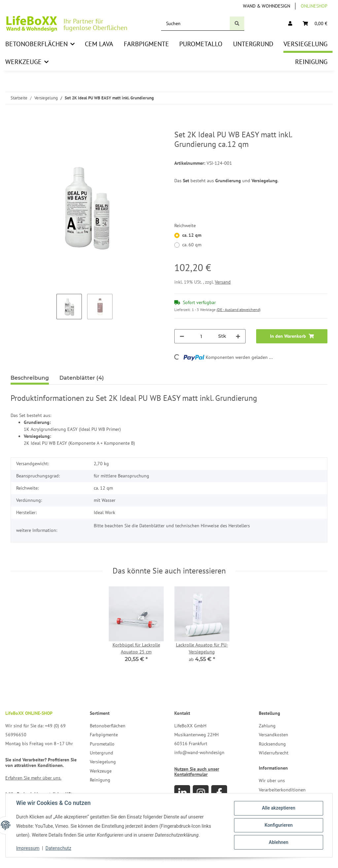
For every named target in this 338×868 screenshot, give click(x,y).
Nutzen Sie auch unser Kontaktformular (197, 772)
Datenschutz (58, 848)
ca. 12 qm (192, 235)
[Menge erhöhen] (238, 336)
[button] (290, 24)
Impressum (28, 848)
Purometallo (102, 744)
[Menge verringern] (182, 336)
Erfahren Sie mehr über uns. (33, 778)
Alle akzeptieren (278, 808)
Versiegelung (103, 762)
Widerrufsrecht (274, 753)
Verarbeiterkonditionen (282, 790)
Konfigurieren (278, 825)
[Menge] (201, 336)
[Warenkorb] (315, 24)
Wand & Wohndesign (267, 6)
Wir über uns (272, 781)
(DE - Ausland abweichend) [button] (238, 310)
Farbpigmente (104, 735)
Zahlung (267, 726)
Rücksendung (272, 744)
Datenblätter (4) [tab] (82, 378)
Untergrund (101, 753)
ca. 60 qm (192, 245)
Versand (223, 282)
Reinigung (100, 780)
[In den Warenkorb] (16, 126)
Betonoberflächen (108, 726)
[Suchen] (196, 24)
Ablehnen (278, 842)
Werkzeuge (101, 771)
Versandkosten (273, 735)
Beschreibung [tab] (30, 378)
